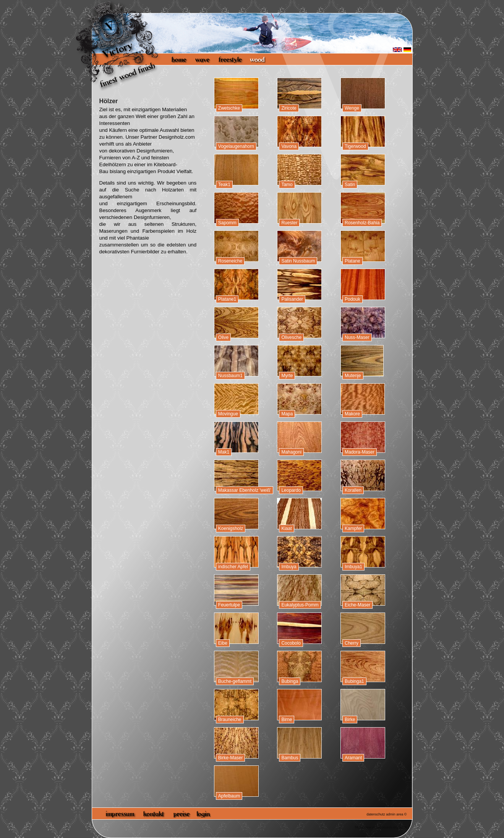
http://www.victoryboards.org (377, 827)
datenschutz (376, 814)
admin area (395, 814)
